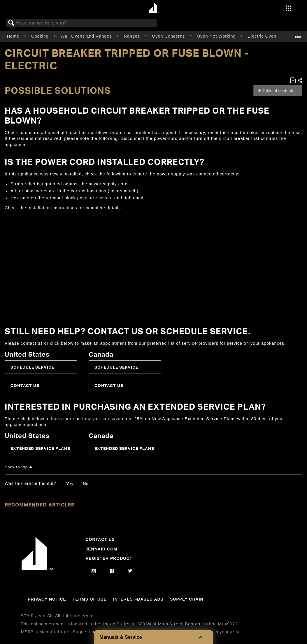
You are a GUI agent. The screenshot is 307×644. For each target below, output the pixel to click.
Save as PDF (293, 81)
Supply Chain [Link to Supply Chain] (187, 599)
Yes (70, 484)
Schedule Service (32, 367)
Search (11, 23)
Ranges (133, 36)
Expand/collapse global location (298, 35)
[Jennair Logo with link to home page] (37, 569)
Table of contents (278, 91)
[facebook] (112, 571)
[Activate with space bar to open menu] (289, 9)
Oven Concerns (169, 36)
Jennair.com (101, 549)
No (85, 484)
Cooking (41, 36)
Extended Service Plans (40, 448)
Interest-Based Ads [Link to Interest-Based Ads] (138, 599)
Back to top (16, 467)
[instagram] (94, 571)
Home (14, 36)
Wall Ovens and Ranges (87, 36)
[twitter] (130, 571)
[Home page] (154, 8)
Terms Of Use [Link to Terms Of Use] (90, 599)
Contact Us (25, 385)
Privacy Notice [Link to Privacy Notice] (47, 599)
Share (300, 81)
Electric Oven (263, 36)
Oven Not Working (217, 36)
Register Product (109, 558)
